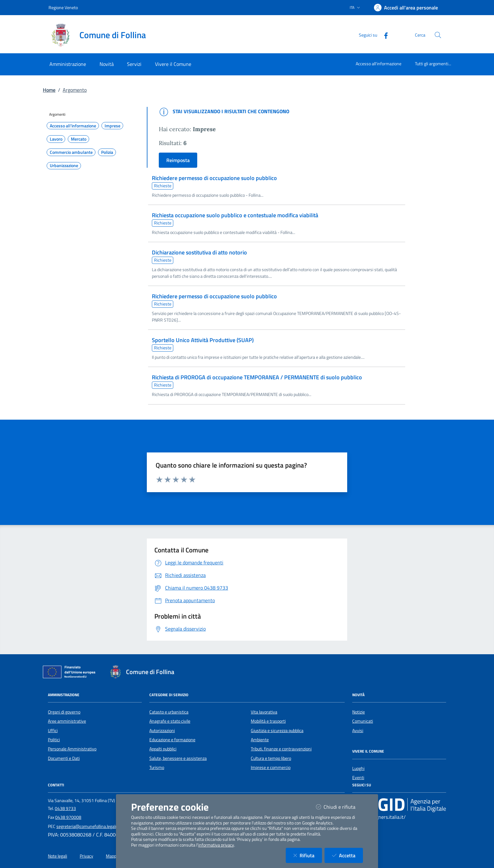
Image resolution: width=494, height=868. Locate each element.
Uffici (53, 731)
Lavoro (56, 139)
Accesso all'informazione (379, 64)
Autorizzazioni (162, 731)
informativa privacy (216, 845)
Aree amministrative (67, 721)
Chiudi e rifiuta (339, 807)
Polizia (107, 152)
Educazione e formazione (172, 740)
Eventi (358, 778)
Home (49, 90)
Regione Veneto (63, 7)
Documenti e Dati (64, 758)
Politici (54, 740)
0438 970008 (68, 817)
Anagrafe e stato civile (170, 721)
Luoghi (358, 768)
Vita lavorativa (264, 712)
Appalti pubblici (163, 749)
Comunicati (363, 721)
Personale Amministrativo (72, 749)
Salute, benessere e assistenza (178, 758)
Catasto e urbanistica (169, 712)
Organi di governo (64, 712)
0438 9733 (65, 808)
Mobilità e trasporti (268, 721)
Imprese (112, 126)
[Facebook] (383, 35)
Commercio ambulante (71, 152)
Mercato (79, 139)
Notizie (359, 712)
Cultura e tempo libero (271, 758)
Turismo (157, 767)
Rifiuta (308, 855)
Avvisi (358, 731)
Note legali (57, 856)
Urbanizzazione (64, 166)
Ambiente (260, 740)
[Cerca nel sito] (438, 35)
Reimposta (178, 160)
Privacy (86, 856)
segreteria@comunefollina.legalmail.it (92, 826)
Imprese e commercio (271, 767)
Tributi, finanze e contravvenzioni (281, 749)
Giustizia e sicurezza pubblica (277, 731)
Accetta (348, 855)
